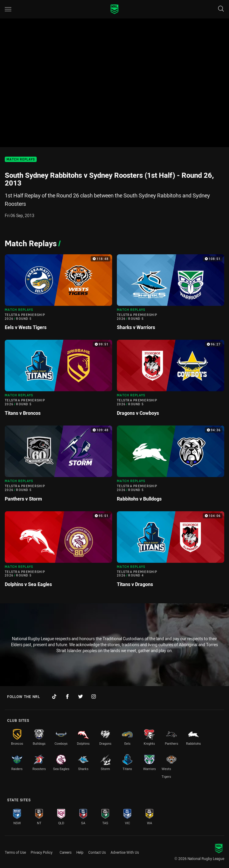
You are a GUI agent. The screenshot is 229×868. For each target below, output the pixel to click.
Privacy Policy (42, 852)
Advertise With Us (125, 852)
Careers (66, 852)
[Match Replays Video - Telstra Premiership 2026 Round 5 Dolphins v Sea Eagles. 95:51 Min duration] (58, 552)
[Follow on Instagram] (94, 696)
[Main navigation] (8, 9)
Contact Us (97, 852)
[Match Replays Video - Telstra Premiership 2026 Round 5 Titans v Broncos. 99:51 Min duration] (58, 380)
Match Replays (21, 159)
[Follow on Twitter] (81, 696)
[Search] (221, 9)
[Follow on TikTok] (54, 696)
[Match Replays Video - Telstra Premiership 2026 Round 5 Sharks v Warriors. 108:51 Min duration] (171, 295)
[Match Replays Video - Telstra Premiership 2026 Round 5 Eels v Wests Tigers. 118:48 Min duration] (58, 295)
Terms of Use (15, 852)
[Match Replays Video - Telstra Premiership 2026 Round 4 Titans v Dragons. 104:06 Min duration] (171, 552)
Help (80, 852)
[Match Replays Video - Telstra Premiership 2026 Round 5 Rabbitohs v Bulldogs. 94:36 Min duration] (171, 466)
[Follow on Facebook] (67, 696)
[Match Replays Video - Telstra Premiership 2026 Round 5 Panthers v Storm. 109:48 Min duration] (58, 466)
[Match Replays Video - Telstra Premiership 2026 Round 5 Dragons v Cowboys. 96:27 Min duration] (171, 380)
